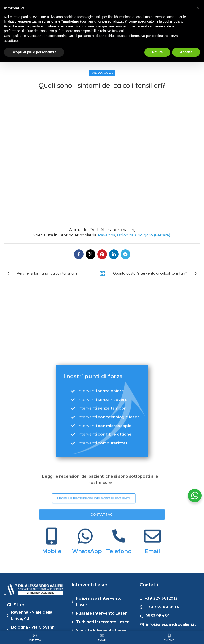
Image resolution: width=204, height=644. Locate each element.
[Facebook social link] (79, 254)
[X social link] (90, 254)
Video (97, 73)
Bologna (125, 235)
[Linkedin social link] (114, 254)
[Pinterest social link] (102, 254)
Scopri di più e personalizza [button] (34, 52)
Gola (108, 73)
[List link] (36, 615)
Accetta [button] (186, 52)
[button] (198, 8)
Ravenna (107, 235)
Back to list (102, 273)
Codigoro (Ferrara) (153, 235)
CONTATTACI (102, 565)
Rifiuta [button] (157, 52)
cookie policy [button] (172, 21)
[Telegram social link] (125, 254)
